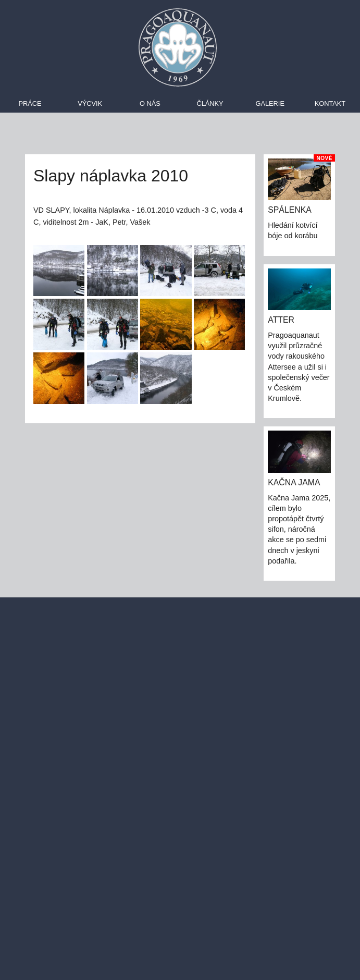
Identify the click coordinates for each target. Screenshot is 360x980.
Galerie (270, 103)
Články (210, 103)
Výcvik (90, 103)
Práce (30, 103)
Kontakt (330, 103)
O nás (150, 103)
